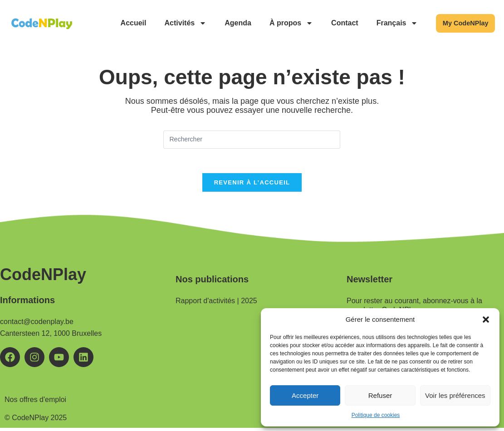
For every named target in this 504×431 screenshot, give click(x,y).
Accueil (124, 23)
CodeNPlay (43, 278)
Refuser (380, 395)
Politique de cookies (376, 415)
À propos (281, 23)
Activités (176, 23)
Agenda (228, 23)
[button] (486, 320)
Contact (335, 23)
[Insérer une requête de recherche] (252, 140)
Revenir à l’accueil (252, 186)
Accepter (305, 395)
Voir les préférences (455, 395)
